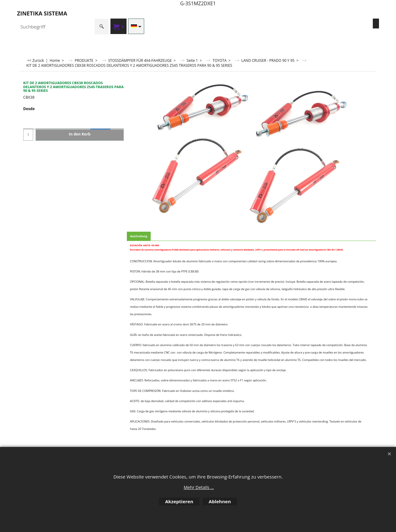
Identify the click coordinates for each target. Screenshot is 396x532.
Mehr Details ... (199, 487)
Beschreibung (139, 236)
